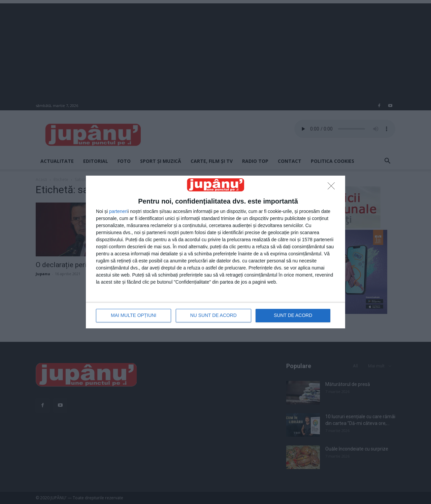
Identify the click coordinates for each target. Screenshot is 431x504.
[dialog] (215, 252)
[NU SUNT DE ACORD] (333, 188)
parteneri (118, 211)
